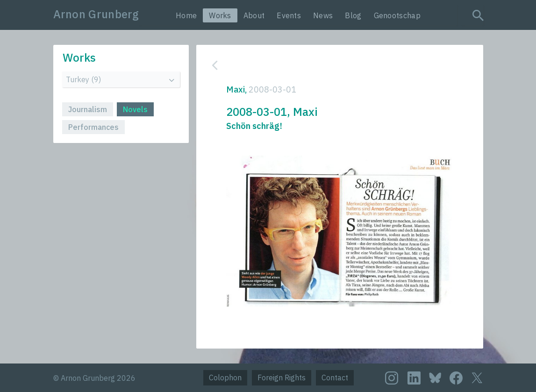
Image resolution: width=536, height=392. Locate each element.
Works (220, 15)
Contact (335, 378)
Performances (93, 127)
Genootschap (397, 15)
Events (289, 15)
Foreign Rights (282, 378)
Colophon (225, 378)
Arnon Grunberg (96, 14)
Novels (135, 109)
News (323, 15)
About (254, 15)
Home (186, 15)
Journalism (88, 109)
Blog (353, 15)
